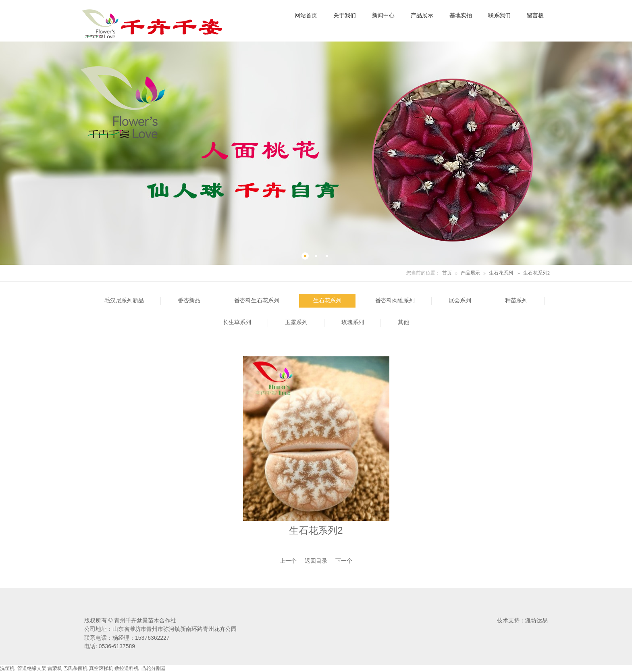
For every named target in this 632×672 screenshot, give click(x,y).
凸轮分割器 (154, 668)
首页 (447, 273)
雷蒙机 (55, 668)
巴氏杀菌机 (75, 668)
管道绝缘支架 (32, 668)
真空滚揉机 (101, 668)
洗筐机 (7, 668)
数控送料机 (127, 668)
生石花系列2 (536, 273)
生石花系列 (501, 273)
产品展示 (470, 273)
